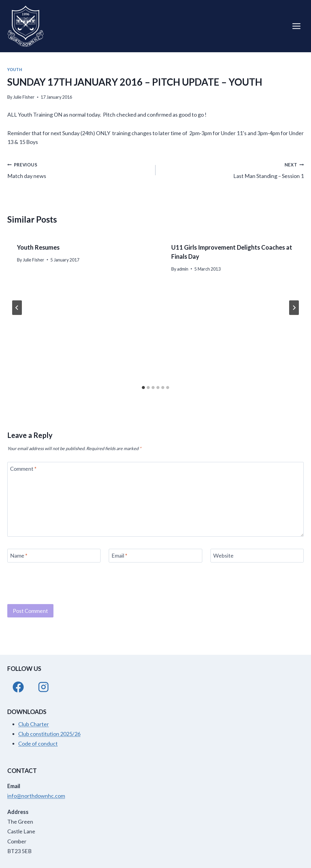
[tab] (143, 388)
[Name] (54, 556)
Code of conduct (38, 743)
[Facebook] (18, 687)
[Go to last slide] (17, 308)
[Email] (155, 556)
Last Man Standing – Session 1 (232, 170)
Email (119, 556)
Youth (15, 70)
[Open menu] (296, 26)
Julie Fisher (24, 97)
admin (183, 269)
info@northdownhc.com (36, 796)
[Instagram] (43, 687)
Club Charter (34, 724)
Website (223, 556)
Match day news (79, 170)
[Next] (294, 308)
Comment (23, 469)
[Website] (257, 556)
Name (19, 556)
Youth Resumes (38, 247)
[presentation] (53, 583)
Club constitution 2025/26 (49, 734)
